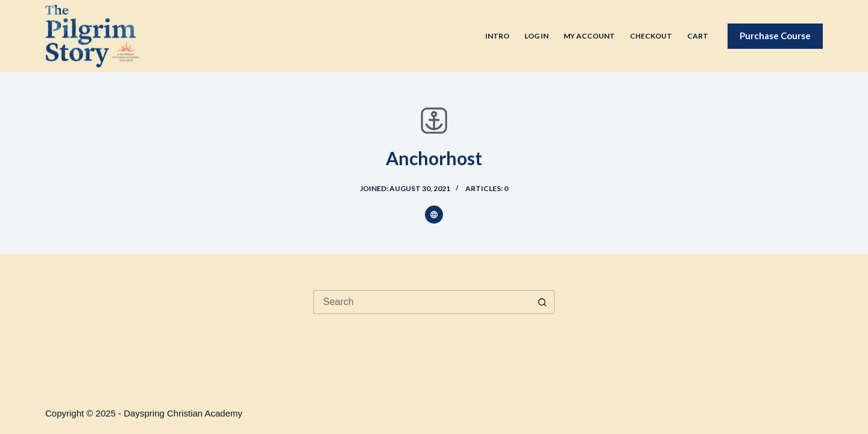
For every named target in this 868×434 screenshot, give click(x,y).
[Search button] (542, 302)
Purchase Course (775, 36)
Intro (497, 36)
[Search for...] (422, 302)
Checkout (651, 36)
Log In (536, 36)
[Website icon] (434, 215)
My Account (589, 36)
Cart (698, 36)
